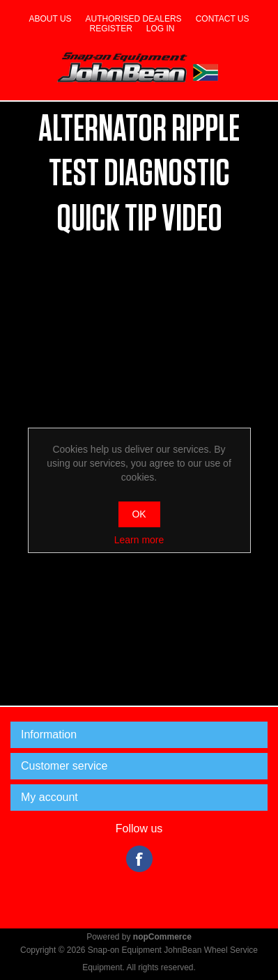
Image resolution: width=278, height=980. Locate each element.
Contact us (223, 19)
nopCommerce (162, 937)
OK (139, 514)
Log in (161, 29)
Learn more (139, 540)
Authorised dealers (134, 19)
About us (50, 19)
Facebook (139, 859)
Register (110, 29)
